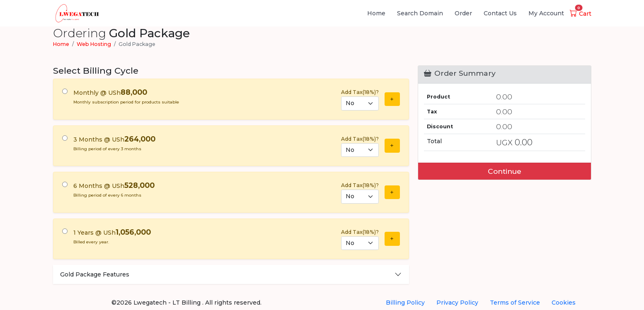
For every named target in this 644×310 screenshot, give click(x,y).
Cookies (564, 303)
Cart (581, 14)
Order (463, 13)
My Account (546, 13)
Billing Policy (405, 303)
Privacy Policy (457, 303)
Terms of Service (515, 303)
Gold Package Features (95, 274)
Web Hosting (94, 44)
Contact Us (500, 13)
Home (376, 13)
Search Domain (420, 13)
